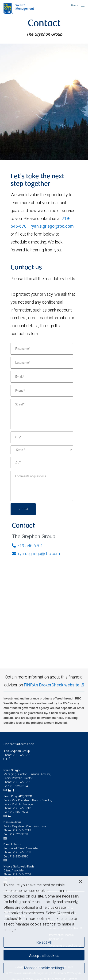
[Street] (42, 414)
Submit (23, 509)
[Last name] (42, 363)
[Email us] (6, 759)
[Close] (80, 881)
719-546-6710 (22, 808)
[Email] (42, 377)
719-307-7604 (19, 812)
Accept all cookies (44, 956)
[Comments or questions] (42, 486)
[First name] (42, 349)
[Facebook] (10, 759)
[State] (42, 450)
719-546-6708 (22, 852)
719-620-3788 (19, 834)
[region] (44, 928)
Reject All (44, 942)
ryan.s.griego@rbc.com (52, 226)
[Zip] (42, 463)
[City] (42, 437)
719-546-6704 (22, 874)
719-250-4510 (19, 856)
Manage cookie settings (44, 968)
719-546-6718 (22, 830)
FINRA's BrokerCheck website (52, 685)
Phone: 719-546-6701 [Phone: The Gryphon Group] (17, 755)
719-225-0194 (19, 786)
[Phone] (42, 391)
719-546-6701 (27, 546)
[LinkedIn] (10, 790)
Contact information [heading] (19, 744)
